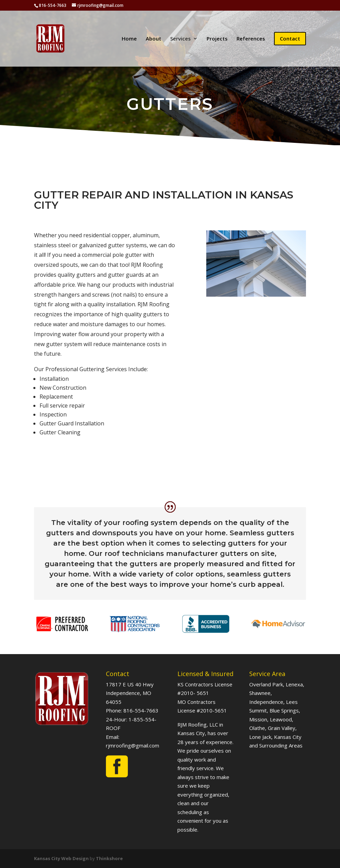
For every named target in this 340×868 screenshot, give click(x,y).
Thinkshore (109, 858)
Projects (217, 39)
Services (180, 39)
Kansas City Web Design (61, 858)
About (153, 39)
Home (129, 39)
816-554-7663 (141, 710)
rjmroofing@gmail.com (133, 745)
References (251, 39)
